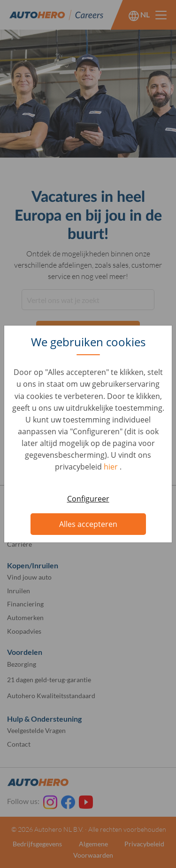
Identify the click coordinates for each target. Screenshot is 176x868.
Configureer (88, 499)
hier (112, 467)
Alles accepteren (88, 524)
